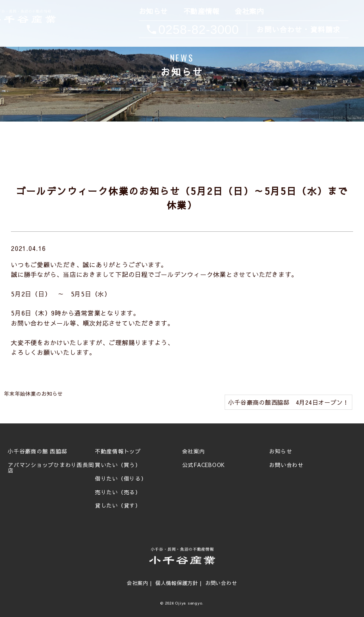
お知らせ (153, 11)
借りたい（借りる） (121, 479)
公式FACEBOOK (204, 465)
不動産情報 (201, 11)
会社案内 (249, 11)
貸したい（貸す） (118, 506)
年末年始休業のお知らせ (33, 394)
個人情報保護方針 (177, 583)
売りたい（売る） (118, 492)
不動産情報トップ (118, 451)
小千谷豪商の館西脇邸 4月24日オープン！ (288, 402)
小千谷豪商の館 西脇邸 (37, 451)
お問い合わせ (286, 465)
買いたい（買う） (118, 465)
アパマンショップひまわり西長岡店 (51, 468)
